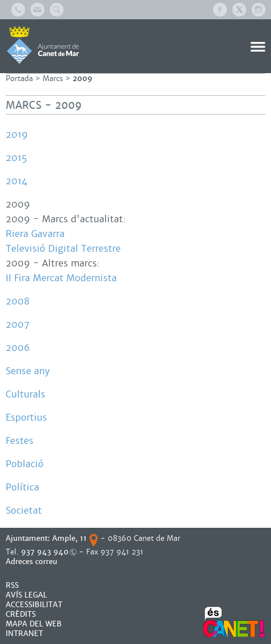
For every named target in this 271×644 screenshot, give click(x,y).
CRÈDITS (21, 614)
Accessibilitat (34, 605)
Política (22, 487)
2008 (18, 301)
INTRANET (24, 634)
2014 (16, 181)
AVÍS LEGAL (26, 595)
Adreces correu (33, 562)
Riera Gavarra (35, 234)
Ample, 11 (69, 538)
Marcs (53, 79)
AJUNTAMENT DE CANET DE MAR (43, 45)
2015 (16, 158)
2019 (17, 135)
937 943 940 (45, 552)
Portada (19, 79)
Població (25, 464)
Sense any (28, 371)
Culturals (26, 394)
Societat (24, 510)
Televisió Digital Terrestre (63, 249)
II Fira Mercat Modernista (61, 278)
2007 (18, 325)
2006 (18, 348)
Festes (20, 441)
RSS (12, 585)
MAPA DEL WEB (34, 624)
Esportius (26, 418)
